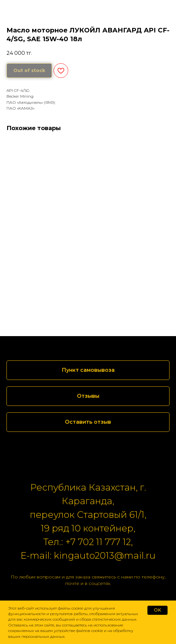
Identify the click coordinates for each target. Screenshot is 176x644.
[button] (88, 396)
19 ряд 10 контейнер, (88, 528)
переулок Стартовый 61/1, (88, 515)
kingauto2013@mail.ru (105, 555)
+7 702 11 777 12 (98, 542)
